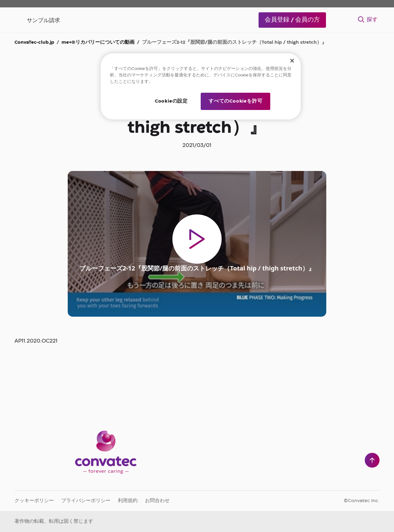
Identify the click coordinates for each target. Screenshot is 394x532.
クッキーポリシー (34, 501)
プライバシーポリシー (86, 501)
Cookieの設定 (171, 101)
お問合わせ (157, 501)
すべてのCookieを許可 (235, 101)
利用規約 (128, 501)
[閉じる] (292, 61)
